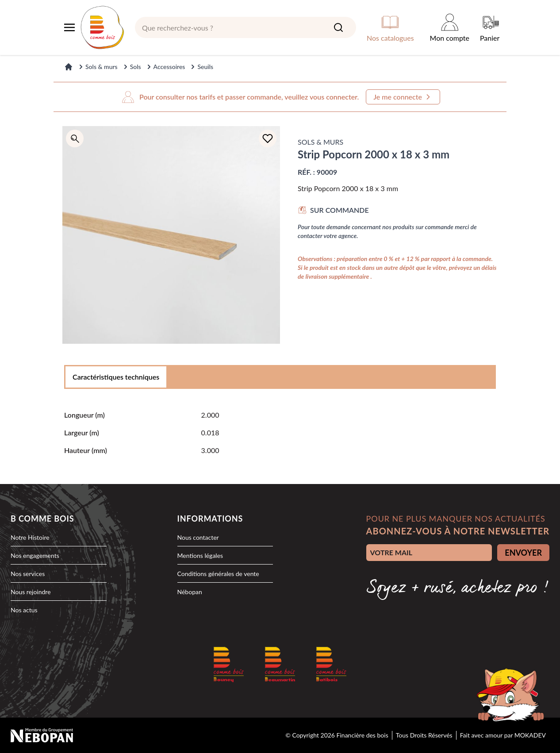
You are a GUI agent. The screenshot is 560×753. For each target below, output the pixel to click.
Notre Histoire (30, 537)
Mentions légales (200, 555)
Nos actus (24, 610)
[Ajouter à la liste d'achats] (268, 138)
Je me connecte (403, 97)
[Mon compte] (450, 27)
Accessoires (169, 67)
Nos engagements (35, 555)
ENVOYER (523, 553)
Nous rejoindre (31, 592)
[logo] (102, 27)
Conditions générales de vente (218, 574)
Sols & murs (102, 67)
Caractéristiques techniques (116, 377)
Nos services (28, 574)
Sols (136, 67)
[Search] (338, 27)
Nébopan (190, 592)
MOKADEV (530, 735)
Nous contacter (198, 537)
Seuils (205, 67)
